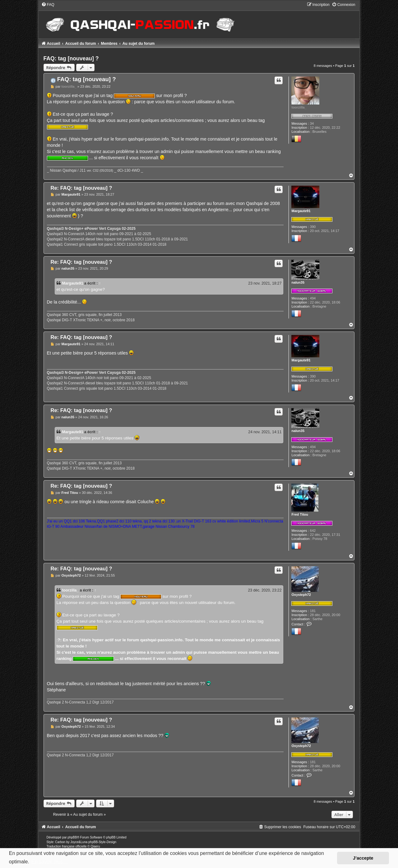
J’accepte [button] (363, 858)
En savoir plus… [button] (50, 862)
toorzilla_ (299, 107)
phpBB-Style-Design (102, 842)
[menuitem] (48, 5)
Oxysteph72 (301, 595)
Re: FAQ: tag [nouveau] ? (81, 188)
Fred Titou (300, 514)
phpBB (72, 837)
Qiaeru (95, 846)
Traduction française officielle (67, 846)
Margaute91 (301, 211)
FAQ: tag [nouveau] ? (71, 58)
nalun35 (298, 282)
